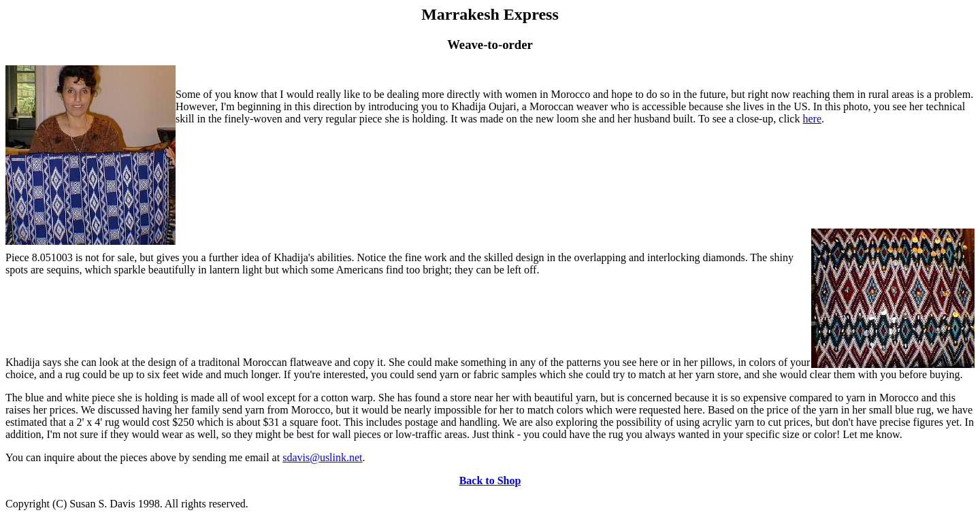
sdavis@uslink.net (322, 457)
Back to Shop (490, 481)
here (812, 119)
